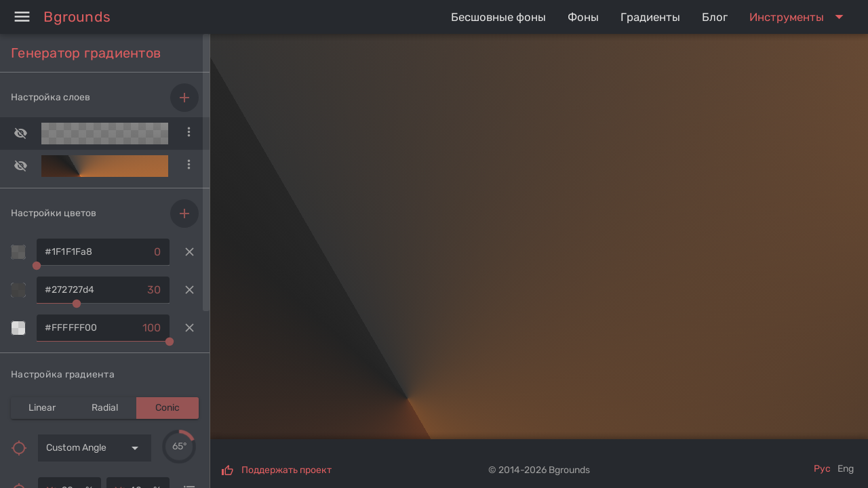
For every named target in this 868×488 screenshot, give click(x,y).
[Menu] (22, 17)
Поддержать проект (287, 470)
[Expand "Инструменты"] (799, 17)
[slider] (179, 447)
